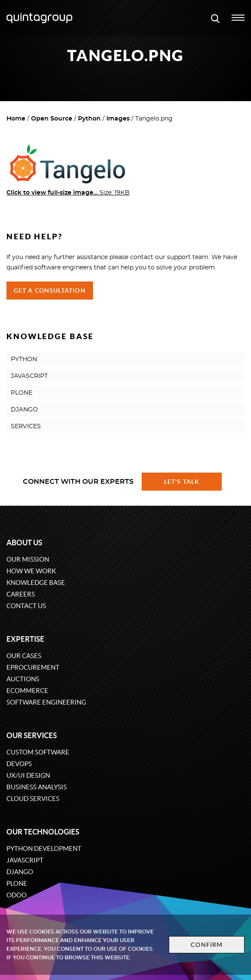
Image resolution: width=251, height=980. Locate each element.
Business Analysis (37, 787)
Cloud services (33, 799)
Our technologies (43, 832)
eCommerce (27, 691)
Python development (44, 849)
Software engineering (46, 702)
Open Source (52, 119)
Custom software (38, 752)
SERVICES (26, 427)
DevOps (19, 764)
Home (16, 119)
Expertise (25, 639)
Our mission (28, 559)
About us (24, 543)
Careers (21, 594)
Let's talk (182, 482)
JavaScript (25, 860)
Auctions (23, 679)
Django (20, 872)
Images (118, 119)
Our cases (24, 656)
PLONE (22, 393)
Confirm (207, 945)
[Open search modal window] (215, 18)
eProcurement (33, 667)
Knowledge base (36, 583)
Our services (32, 735)
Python (89, 119)
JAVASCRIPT (29, 376)
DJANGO (24, 410)
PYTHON (24, 359)
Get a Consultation (50, 291)
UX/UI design (28, 775)
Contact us (26, 606)
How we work (31, 571)
